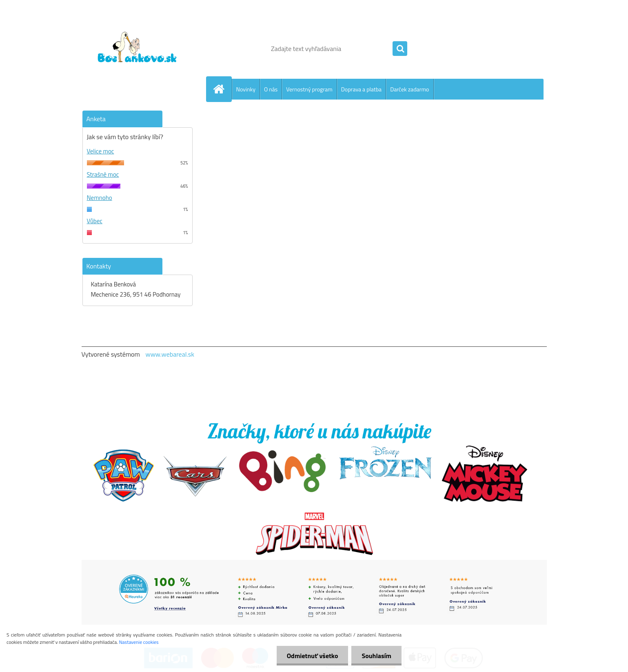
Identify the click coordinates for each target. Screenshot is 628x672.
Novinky (246, 89)
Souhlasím (376, 656)
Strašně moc (103, 174)
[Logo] (138, 49)
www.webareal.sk (170, 354)
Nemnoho (100, 198)
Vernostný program (309, 89)
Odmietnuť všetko (313, 656)
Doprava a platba (361, 89)
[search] (400, 49)
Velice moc (101, 151)
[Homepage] (222, 89)
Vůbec (95, 221)
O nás (271, 89)
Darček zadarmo (409, 89)
